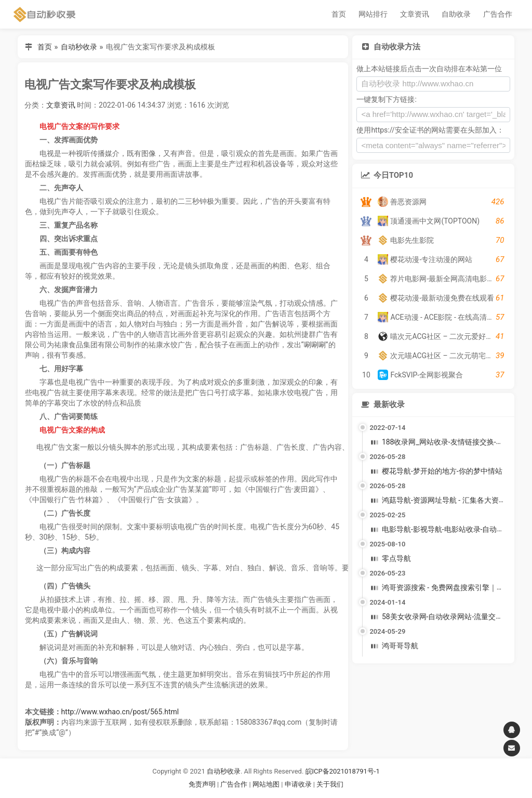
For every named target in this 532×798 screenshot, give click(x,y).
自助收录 (456, 14)
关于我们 (330, 784)
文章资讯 (415, 14)
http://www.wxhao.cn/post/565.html (120, 712)
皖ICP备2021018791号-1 (343, 771)
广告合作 (498, 14)
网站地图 (267, 784)
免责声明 (202, 784)
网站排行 (373, 14)
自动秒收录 (79, 47)
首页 (339, 14)
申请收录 (298, 784)
